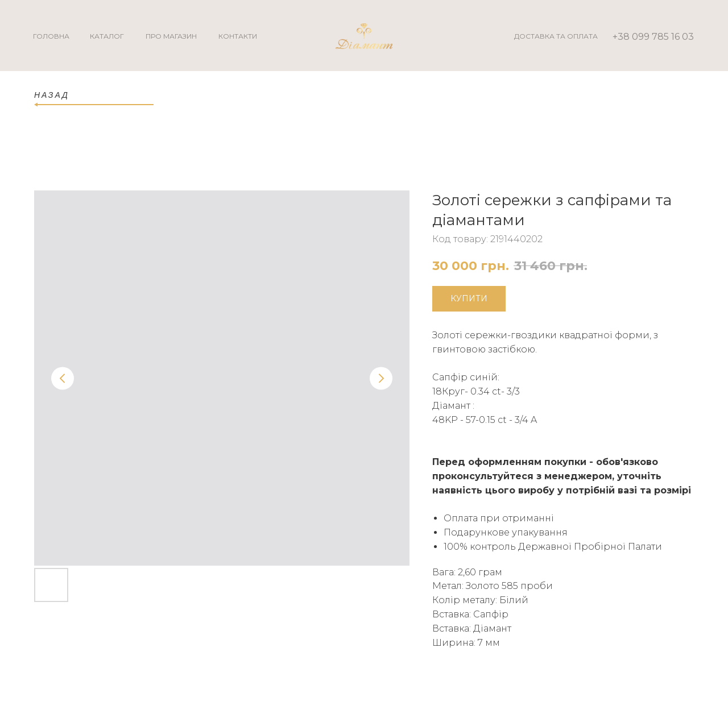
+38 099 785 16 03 (653, 37)
